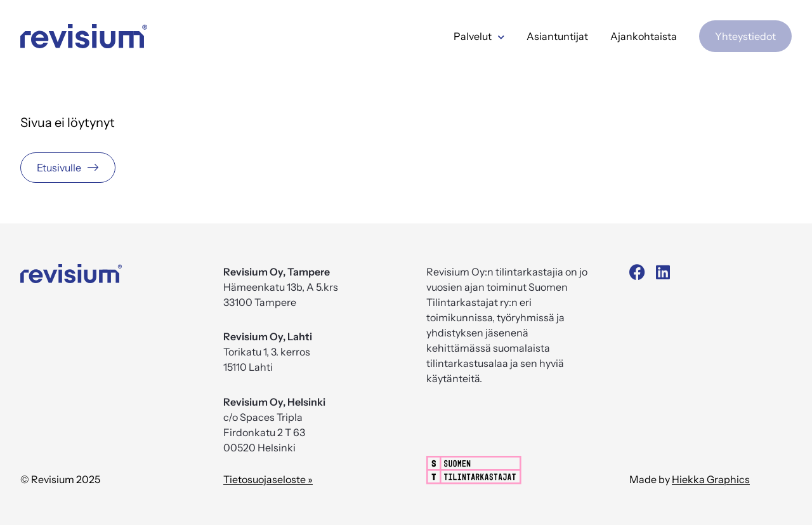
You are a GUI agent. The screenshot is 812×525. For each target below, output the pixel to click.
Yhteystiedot (745, 36)
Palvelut (479, 36)
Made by (690, 479)
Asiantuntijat (557, 36)
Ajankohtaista (644, 36)
